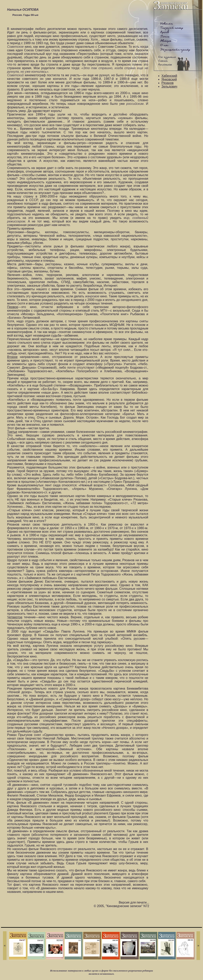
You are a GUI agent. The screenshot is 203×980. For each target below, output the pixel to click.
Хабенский (169, 76)
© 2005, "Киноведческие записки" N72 (121, 906)
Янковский (169, 79)
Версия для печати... (134, 902)
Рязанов (167, 83)
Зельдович (169, 86)
